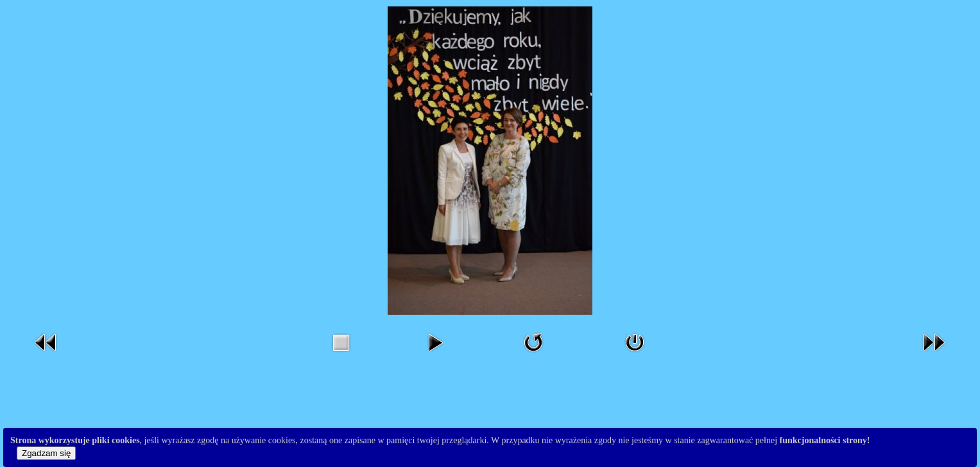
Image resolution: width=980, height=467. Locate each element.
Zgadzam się (46, 453)
